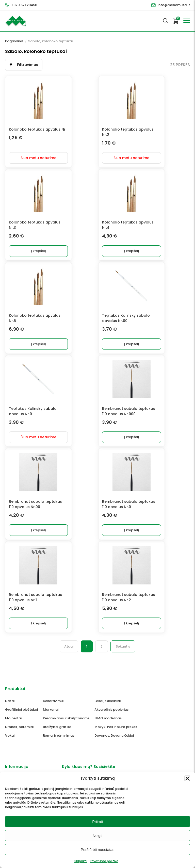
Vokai (10, 741)
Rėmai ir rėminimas (59, 741)
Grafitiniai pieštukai (21, 715)
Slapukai (81, 861)
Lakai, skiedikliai (108, 706)
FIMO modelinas (108, 724)
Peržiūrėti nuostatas (98, 850)
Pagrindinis (14, 41)
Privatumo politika (104, 861)
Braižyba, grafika (57, 732)
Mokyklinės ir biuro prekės (116, 732)
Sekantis (123, 652)
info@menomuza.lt (174, 5)
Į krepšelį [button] (65, 253)
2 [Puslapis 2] (102, 652)
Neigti (97, 836)
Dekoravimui (53, 706)
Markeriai (51, 715)
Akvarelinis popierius (111, 715)
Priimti (97, 822)
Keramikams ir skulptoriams (66, 724)
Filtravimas (28, 65)
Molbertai (13, 724)
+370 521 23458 (24, 5)
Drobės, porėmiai (19, 732)
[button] (187, 778)
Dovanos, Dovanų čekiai (114, 741)
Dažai (10, 706)
